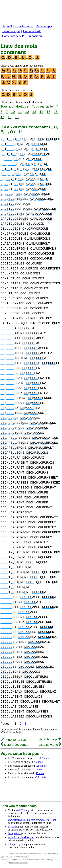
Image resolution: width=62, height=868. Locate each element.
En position (35, 36)
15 (49, 112)
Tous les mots (24, 26)
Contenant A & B (13, 36)
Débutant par (44, 26)
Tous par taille (42, 106)
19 (17, 117)
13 (34, 112)
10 (13, 112)
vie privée (24, 857)
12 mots (40, 773)
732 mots (38, 762)
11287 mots (42, 758)
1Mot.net (13, 827)
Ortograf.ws (14, 833)
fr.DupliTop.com (17, 844)
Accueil (7, 26)
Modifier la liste (14, 740)
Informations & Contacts (18, 863)
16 (56, 112)
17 (2, 117)
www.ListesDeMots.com (21, 837)
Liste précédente (14, 745)
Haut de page (50, 739)
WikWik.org (22, 810)
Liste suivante (50, 745)
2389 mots (40, 777)
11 (20, 112)
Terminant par (11, 31)
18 (10, 117)
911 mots (38, 770)
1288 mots (41, 766)
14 (41, 112)
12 (27, 112)
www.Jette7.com (47, 820)
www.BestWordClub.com (21, 820)
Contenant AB (32, 31)
